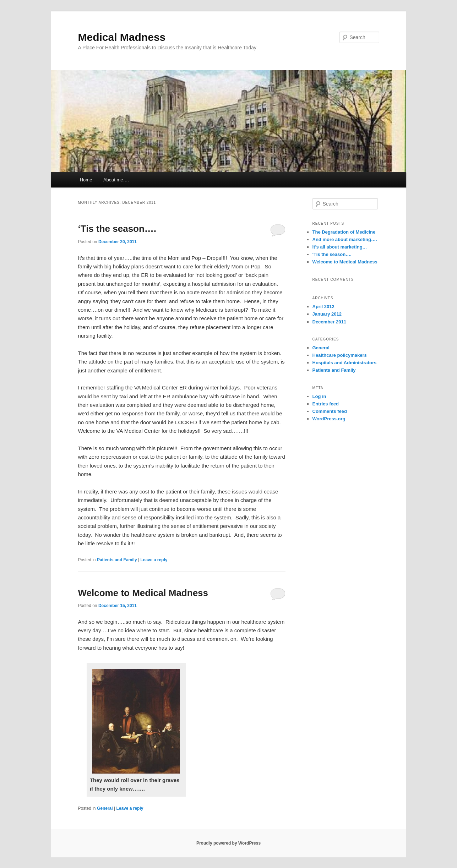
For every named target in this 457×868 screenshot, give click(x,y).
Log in (319, 396)
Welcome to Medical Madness (143, 593)
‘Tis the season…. (117, 229)
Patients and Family (117, 560)
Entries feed (326, 404)
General (105, 808)
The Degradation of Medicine (344, 232)
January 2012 (327, 314)
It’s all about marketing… (340, 247)
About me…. (116, 180)
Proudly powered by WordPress (228, 843)
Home (86, 180)
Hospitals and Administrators (345, 363)
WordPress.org (329, 419)
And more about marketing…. (345, 239)
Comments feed (330, 411)
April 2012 (323, 307)
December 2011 (329, 322)
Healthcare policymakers (340, 355)
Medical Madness (122, 37)
